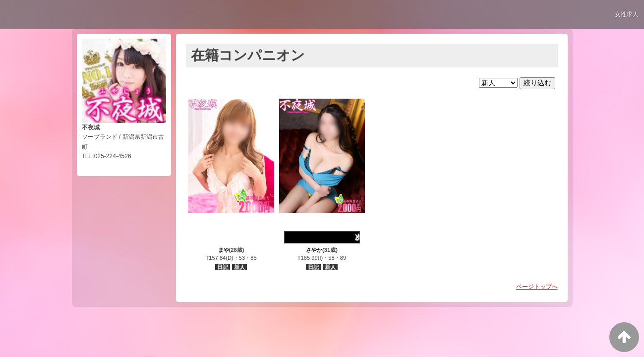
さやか (314, 250)
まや (224, 250)
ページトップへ (537, 287)
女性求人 (627, 14)
